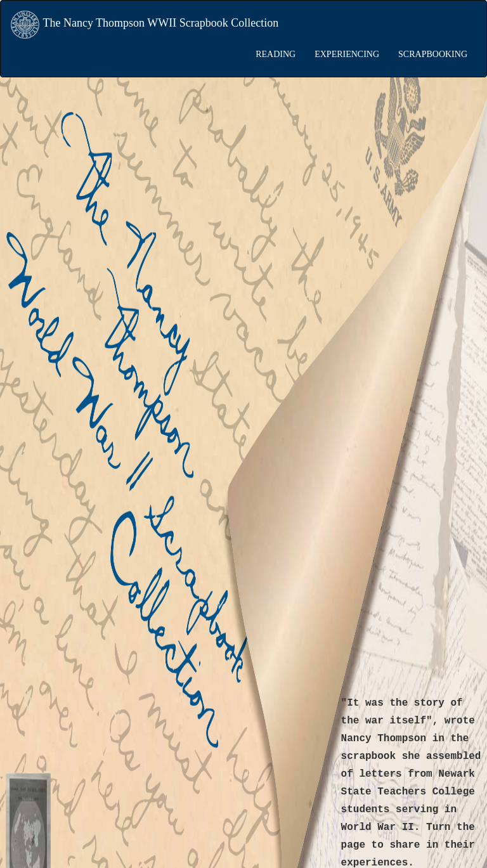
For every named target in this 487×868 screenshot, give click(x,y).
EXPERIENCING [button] (347, 54)
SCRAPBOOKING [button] (433, 54)
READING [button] (276, 54)
